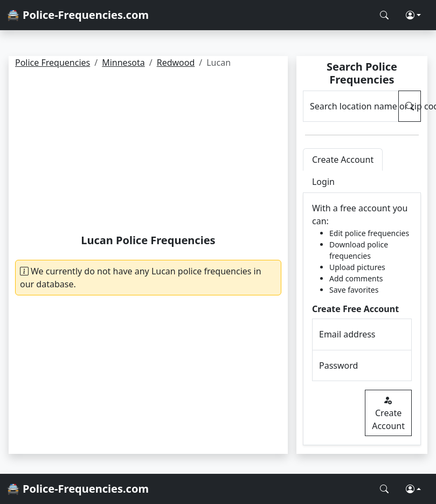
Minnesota (123, 63)
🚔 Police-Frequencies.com (78, 15)
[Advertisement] (148, 153)
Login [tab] (323, 182)
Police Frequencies (53, 63)
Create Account (388, 413)
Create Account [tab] (343, 160)
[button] (413, 15)
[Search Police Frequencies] (384, 15)
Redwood (176, 63)
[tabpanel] (362, 319)
